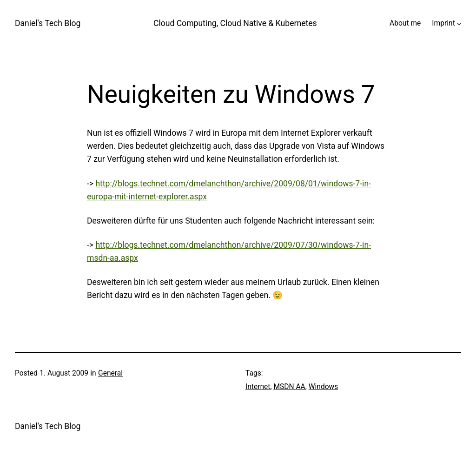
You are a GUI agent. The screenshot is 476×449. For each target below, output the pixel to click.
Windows (324, 387)
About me (405, 23)
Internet (258, 387)
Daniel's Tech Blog (48, 23)
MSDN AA (289, 387)
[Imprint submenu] (459, 23)
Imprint (443, 23)
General (110, 373)
